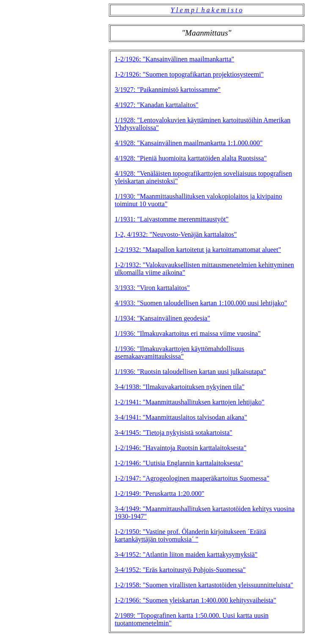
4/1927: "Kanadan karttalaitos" (157, 105)
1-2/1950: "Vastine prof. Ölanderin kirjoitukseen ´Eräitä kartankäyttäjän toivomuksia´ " (190, 535)
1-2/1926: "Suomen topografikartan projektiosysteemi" (189, 74)
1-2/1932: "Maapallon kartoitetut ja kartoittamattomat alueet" (198, 250)
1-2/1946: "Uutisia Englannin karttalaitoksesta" (179, 463)
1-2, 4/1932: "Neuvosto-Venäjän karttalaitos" (176, 234)
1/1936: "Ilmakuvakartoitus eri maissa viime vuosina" (188, 333)
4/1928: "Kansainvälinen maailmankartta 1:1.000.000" (189, 143)
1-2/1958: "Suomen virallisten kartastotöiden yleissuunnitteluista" (204, 585)
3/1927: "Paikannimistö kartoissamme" (168, 90)
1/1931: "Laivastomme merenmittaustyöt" (172, 219)
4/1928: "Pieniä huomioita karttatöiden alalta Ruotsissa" (191, 158)
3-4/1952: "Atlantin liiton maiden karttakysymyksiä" (186, 554)
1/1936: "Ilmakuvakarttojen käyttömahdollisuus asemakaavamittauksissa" (179, 352)
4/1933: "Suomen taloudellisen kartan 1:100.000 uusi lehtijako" (201, 303)
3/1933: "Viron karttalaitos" (152, 288)
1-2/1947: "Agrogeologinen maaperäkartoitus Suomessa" (192, 478)
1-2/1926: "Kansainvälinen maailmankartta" (174, 59)
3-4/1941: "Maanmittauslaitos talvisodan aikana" (181, 417)
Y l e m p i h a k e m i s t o (206, 10)
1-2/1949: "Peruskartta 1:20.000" (160, 493)
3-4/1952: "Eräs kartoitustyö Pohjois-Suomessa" (180, 570)
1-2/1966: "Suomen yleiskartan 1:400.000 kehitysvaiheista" (195, 600)
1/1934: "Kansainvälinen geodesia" (162, 318)
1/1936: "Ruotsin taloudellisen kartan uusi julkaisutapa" (190, 372)
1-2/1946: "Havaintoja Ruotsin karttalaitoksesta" (180, 448)
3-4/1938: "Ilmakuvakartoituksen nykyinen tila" (180, 387)
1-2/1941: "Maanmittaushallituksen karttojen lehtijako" (190, 402)
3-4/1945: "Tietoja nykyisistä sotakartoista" (174, 433)
